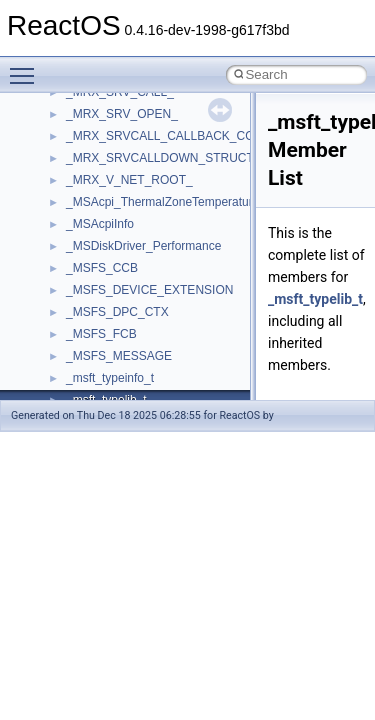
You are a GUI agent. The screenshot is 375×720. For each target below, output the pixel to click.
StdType (88, 277)
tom (76, 365)
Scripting (89, 145)
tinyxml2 (88, 343)
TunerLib (89, 387)
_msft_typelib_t (315, 299)
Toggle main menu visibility (27, 67)
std (74, 233)
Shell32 (86, 189)
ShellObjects (99, 211)
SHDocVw (93, 167)
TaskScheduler (105, 299)
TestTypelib (96, 321)
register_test (99, 123)
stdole (82, 255)
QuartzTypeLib (105, 101)
